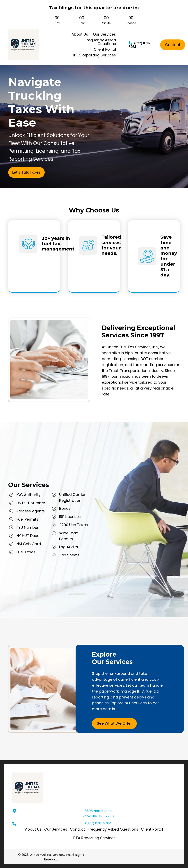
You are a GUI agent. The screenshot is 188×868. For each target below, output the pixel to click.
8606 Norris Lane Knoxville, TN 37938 (98, 814)
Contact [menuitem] (77, 829)
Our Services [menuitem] (56, 829)
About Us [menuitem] (33, 829)
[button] (26, 172)
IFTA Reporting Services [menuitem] (94, 838)
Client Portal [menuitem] (152, 829)
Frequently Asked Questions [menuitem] (113, 829)
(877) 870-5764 (98, 823)
